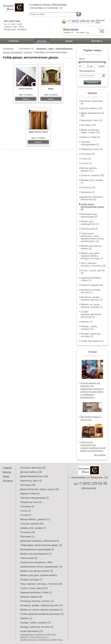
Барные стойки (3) (90, 137)
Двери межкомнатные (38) (34, 476)
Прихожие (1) (88, 192)
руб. (103, 66)
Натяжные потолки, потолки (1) (91, 291)
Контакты (97, 41)
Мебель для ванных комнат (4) (91, 247)
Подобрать (92, 82)
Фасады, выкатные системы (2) (91, 335)
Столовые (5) (88, 154)
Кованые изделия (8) (92, 285)
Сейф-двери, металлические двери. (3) (93, 207)
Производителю (65, 49)
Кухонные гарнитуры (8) (33, 468)
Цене (52, 49)
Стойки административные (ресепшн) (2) (91, 314)
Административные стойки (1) (91, 279)
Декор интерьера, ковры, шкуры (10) (90, 131)
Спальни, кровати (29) (92, 175)
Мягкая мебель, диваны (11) (89, 169)
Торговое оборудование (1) (90, 143)
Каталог (42, 41)
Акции (69, 41)
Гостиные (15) (88, 187)
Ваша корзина (71, 29)
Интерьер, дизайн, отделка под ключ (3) (92, 298)
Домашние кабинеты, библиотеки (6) (92, 198)
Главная (14, 41)
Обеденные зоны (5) (91, 149)
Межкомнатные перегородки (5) (89, 215)
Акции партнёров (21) (92, 341)
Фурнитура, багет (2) (92, 120)
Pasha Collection (26, 89)
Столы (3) (86, 159)
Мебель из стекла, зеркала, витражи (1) (92, 306)
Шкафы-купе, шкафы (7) (33, 528)
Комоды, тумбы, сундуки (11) (89, 328)
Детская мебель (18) (91, 108)
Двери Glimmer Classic (38, 132)
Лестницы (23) (88, 125)
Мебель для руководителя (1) (90, 223)
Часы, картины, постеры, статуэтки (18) (93, 264)
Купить (26, 99)
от (80, 66)
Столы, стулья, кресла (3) (34, 588)
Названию (42, 49)
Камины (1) (87, 322)
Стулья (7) (86, 163)
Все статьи (100, 455)
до (91, 66)
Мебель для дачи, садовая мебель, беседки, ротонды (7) (92, 256)
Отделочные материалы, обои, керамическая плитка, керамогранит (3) (92, 237)
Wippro (51, 89)
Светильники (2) (89, 229)
